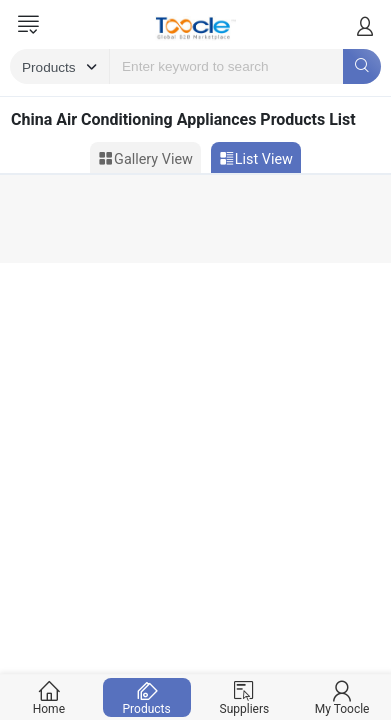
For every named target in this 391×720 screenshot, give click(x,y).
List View (256, 159)
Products (146, 697)
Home (49, 697)
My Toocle (342, 697)
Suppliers (244, 697)
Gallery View (145, 159)
